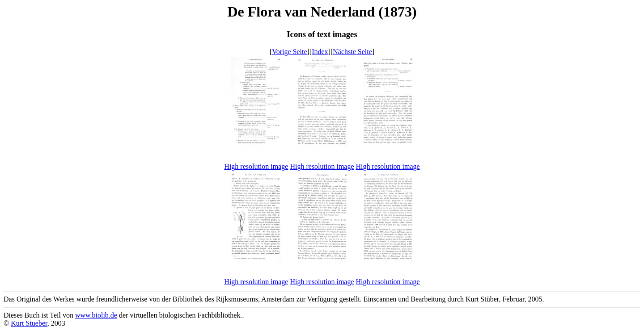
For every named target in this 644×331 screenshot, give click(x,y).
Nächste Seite (352, 52)
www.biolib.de (96, 315)
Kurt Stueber (29, 323)
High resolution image (256, 166)
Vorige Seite (289, 52)
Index (320, 52)
